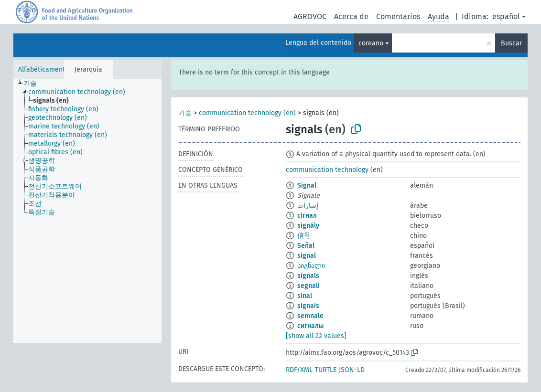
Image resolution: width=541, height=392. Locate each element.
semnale (310, 316)
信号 (304, 236)
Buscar (511, 43)
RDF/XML (299, 370)
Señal (306, 246)
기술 (185, 113)
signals (308, 276)
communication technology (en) (247, 113)
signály (308, 226)
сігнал (307, 216)
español (506, 16)
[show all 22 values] (316, 336)
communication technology (327, 170)
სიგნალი (311, 266)
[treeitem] (34, 84)
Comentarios (398, 16)
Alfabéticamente (43, 69)
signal (307, 256)
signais (308, 306)
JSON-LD (352, 370)
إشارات (308, 206)
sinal (305, 296)
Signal (307, 185)
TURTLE (326, 370)
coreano (371, 43)
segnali (308, 286)
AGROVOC (310, 16)
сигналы (310, 326)
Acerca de (351, 16)
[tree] (87, 211)
